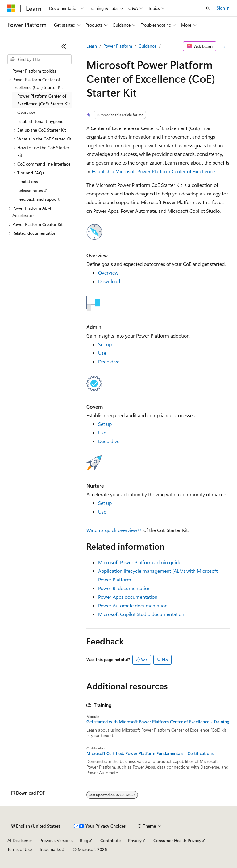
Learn (92, 46)
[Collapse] (64, 46)
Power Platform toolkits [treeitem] (34, 71)
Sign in (223, 8)
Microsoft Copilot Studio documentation (141, 614)
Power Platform (118, 46)
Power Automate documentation (133, 605)
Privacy (135, 840)
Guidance (148, 46)
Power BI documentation (124, 588)
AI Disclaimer (20, 840)
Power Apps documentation (128, 597)
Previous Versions (56, 840)
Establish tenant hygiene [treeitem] (40, 121)
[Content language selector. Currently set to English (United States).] (36, 826)
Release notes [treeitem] (30, 190)
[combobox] (39, 59)
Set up (105, 344)
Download (109, 281)
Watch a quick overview (112, 530)
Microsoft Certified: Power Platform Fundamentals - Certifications (150, 753)
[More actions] (224, 46)
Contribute (110, 840)
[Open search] (208, 8)
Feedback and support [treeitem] (38, 199)
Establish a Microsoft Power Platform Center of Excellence (153, 171)
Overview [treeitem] (26, 112)
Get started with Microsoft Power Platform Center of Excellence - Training (158, 722)
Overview (108, 273)
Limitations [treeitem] (28, 181)
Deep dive (109, 361)
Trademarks (50, 849)
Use (102, 353)
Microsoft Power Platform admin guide (140, 562)
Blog (84, 840)
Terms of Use (20, 849)
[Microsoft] (11, 8)
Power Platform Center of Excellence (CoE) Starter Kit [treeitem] (44, 100)
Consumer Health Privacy (177, 840)
